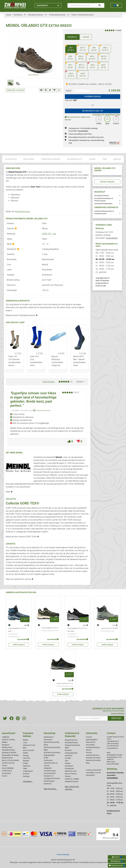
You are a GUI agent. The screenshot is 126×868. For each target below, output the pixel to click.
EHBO (46, 758)
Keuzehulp (50, 733)
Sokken (5, 742)
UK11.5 (80, 65)
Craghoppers (28, 771)
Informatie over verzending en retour (106, 114)
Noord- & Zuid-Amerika (10, 760)
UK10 (91, 57)
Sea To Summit (29, 750)
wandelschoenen (75, 460)
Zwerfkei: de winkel (93, 758)
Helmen (68, 763)
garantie (117, 159)
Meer (9, 492)
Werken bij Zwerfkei (93, 760)
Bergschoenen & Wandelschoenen (22, 315)
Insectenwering (50, 771)
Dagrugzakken (49, 755)
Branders (68, 750)
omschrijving (11, 159)
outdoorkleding (35, 517)
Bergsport (6, 745)
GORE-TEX (47, 234)
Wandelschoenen (22, 211)
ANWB (25, 753)
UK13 (102, 65)
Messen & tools (71, 771)
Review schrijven (107, 182)
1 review (118, 30)
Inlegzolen (48, 768)
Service (89, 750)
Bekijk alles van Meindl (15, 90)
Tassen (5, 776)
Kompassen (69, 768)
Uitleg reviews (48, 382)
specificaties (29, 159)
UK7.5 (81, 48)
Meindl (25, 740)
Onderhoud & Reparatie (72, 735)
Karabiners (69, 766)
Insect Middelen (8, 768)
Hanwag (26, 776)
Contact (89, 737)
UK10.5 (102, 57)
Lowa (25, 743)
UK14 (70, 74)
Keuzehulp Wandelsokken (103, 204)
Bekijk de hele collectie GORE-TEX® (22, 537)
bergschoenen (40, 463)
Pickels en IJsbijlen (72, 779)
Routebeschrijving (93, 747)
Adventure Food (29, 745)
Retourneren (91, 742)
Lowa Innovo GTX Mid (109, 630)
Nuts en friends (71, 774)
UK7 (70, 48)
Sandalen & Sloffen (9, 753)
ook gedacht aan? (75, 159)
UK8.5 (104, 48)
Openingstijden (92, 740)
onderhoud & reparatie (51, 159)
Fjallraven (27, 766)
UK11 (69, 65)
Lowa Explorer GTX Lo (50, 629)
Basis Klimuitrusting (51, 742)
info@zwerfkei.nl (102, 283)
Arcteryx (26, 774)
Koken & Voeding (8, 740)
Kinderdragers (49, 781)
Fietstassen (48, 760)
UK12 (91, 65)
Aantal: (69, 91)
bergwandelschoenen (54, 517)
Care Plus (27, 758)
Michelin (26, 761)
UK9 (69, 57)
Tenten (4, 766)
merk (105, 159)
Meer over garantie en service (20, 579)
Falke (25, 768)
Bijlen (46, 750)
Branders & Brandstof (52, 753)
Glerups (26, 756)
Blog (88, 763)
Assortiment (48, 5)
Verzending (90, 745)
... (24, 15)
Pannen (68, 776)
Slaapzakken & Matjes (10, 755)
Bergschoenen (7, 758)
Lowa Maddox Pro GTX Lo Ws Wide (78, 633)
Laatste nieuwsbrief (93, 770)
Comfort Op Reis (8, 763)
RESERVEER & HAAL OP (93, 111)
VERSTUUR (116, 718)
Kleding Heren (7, 747)
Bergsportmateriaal (72, 745)
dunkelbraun (72, 37)
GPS (67, 761)
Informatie (92, 733)
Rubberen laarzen (72, 781)
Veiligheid (5, 737)
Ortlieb (25, 763)
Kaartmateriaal (50, 773)
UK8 (93, 48)
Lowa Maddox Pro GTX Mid (19, 633)
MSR (25, 748)
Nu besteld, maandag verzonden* (115, 775)
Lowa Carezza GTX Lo (65, 685)
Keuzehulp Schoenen (102, 196)
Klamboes (48, 784)
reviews (92, 159)
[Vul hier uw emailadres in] (92, 718)
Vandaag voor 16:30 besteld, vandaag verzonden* (107, 235)
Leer (54, 234)
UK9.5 (80, 57)
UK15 (81, 74)
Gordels (68, 758)
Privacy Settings (63, 855)
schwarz (86, 37)
